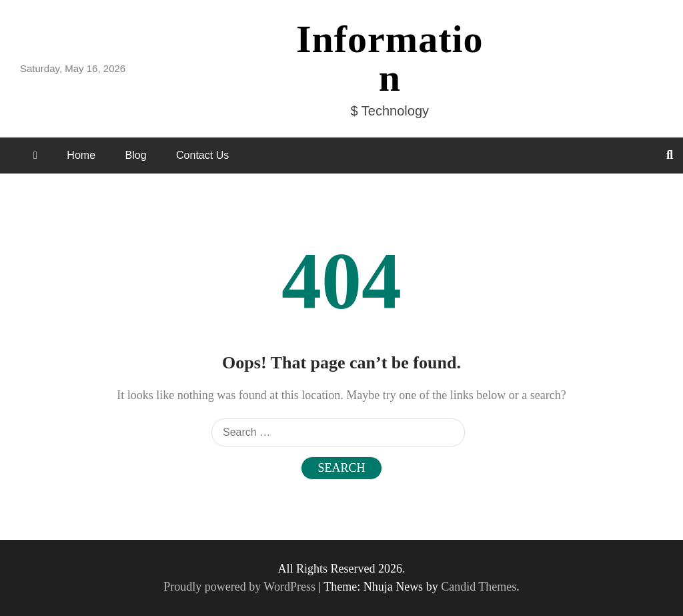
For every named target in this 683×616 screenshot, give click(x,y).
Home (81, 155)
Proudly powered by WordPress (241, 587)
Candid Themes (479, 587)
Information (390, 58)
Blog (136, 155)
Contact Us (202, 155)
